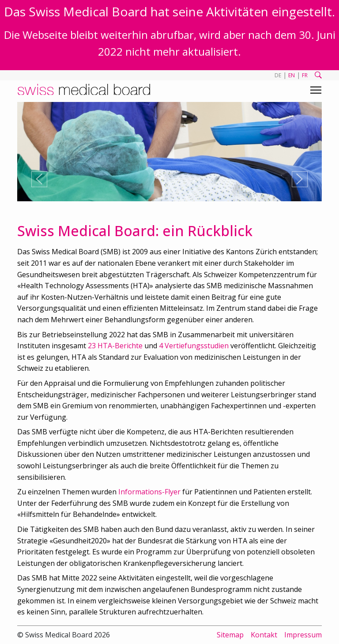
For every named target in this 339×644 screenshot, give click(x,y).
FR (305, 75)
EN (292, 75)
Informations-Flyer (149, 492)
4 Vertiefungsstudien (194, 346)
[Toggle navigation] (316, 90)
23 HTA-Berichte (115, 346)
